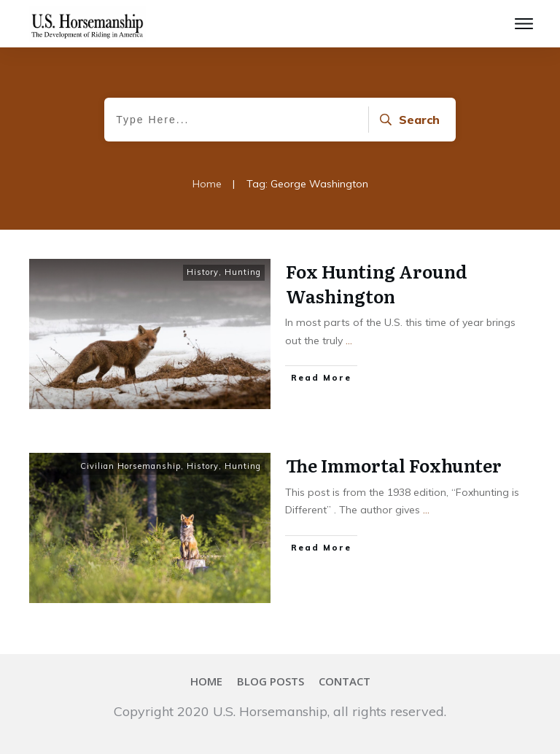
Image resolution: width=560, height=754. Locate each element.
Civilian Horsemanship (131, 466)
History (203, 272)
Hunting (243, 272)
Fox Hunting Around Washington (377, 283)
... (349, 341)
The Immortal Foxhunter (394, 465)
